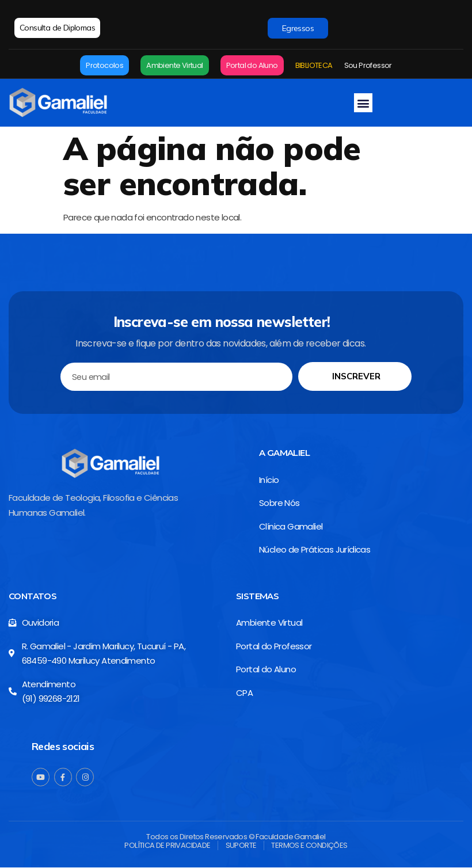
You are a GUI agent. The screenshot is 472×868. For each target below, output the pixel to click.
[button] (363, 103)
